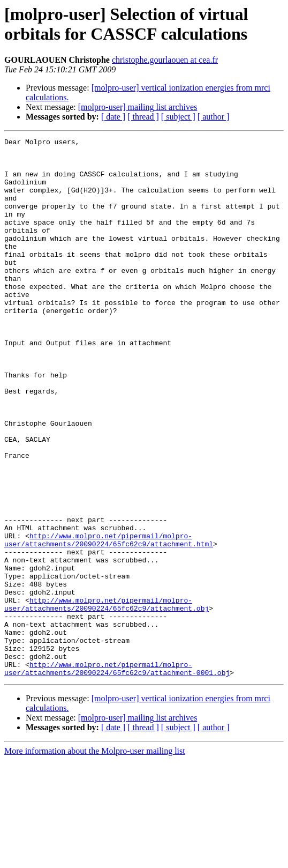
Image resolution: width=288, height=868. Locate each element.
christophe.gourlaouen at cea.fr (165, 60)
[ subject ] (178, 117)
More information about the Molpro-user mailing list (95, 859)
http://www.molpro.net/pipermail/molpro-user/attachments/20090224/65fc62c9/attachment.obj (107, 698)
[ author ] (214, 117)
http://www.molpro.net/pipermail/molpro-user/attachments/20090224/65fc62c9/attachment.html (109, 621)
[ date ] (113, 117)
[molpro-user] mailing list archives (138, 107)
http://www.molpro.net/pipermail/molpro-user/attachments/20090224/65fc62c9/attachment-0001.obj (117, 775)
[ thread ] (143, 117)
